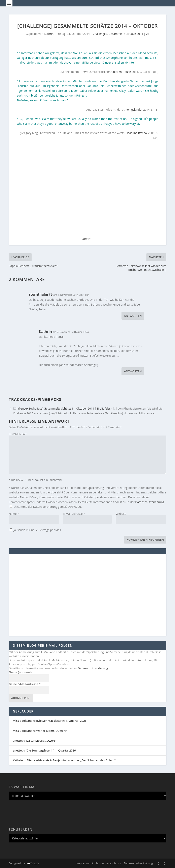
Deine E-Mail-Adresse (25, 684)
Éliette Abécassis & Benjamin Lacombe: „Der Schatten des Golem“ (71, 760)
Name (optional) (20, 672)
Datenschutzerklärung (150, 502)
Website (121, 514)
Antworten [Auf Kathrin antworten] (133, 371)
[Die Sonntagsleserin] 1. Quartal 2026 (61, 721)
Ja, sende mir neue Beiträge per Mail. (36, 530)
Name (14, 514)
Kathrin (49, 34)
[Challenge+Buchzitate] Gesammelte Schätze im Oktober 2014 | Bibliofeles (62, 408)
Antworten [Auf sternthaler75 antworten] (133, 316)
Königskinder (134, 110)
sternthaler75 (41, 294)
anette (17, 741)
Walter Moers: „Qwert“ (51, 731)
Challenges (100, 34)
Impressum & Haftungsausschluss (99, 863)
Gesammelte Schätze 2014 (126, 34)
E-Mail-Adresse (74, 514)
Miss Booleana (23, 721)
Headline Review (136, 133)
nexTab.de (32, 863)
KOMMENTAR (18, 434)
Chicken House (121, 72)
